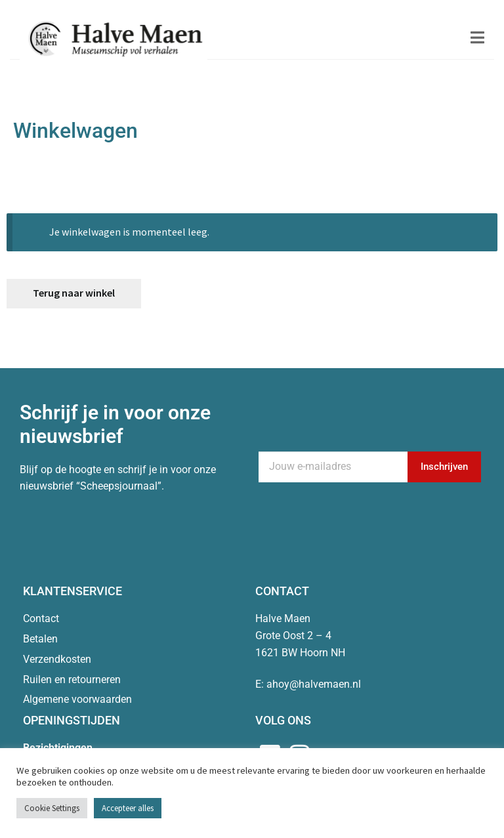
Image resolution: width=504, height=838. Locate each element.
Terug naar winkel (74, 293)
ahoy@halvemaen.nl (314, 684)
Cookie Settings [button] (52, 808)
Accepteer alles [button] (128, 808)
